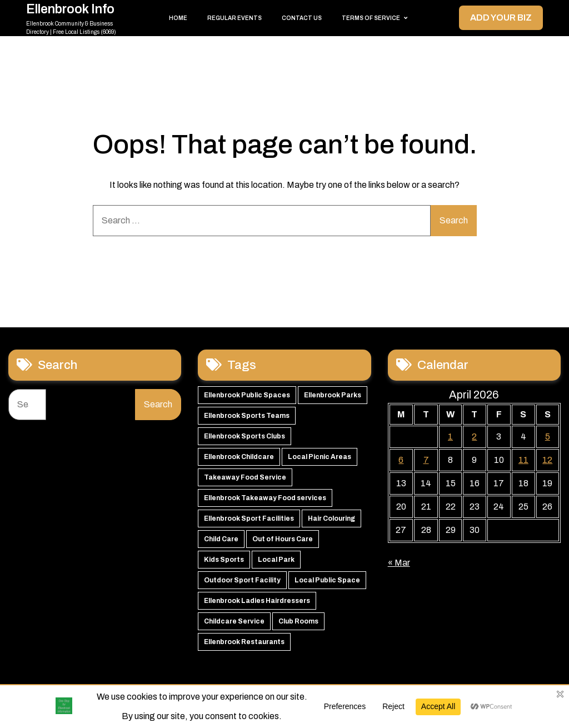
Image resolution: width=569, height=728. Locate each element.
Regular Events (234, 18)
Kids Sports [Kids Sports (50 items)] (224, 560)
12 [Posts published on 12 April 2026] (547, 460)
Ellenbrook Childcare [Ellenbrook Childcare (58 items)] (239, 457)
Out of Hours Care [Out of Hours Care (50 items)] (283, 539)
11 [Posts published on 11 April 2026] (523, 460)
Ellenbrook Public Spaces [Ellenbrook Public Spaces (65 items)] (247, 395)
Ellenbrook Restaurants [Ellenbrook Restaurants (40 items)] (244, 642)
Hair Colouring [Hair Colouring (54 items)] (331, 518)
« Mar (399, 563)
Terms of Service (371, 18)
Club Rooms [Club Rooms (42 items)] (298, 621)
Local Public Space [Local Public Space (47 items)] (327, 580)
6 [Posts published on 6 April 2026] (401, 460)
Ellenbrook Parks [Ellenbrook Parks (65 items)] (333, 395)
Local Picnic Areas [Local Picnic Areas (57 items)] (320, 457)
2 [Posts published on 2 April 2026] (474, 437)
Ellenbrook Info (70, 9)
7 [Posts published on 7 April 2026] (426, 460)
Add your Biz (501, 18)
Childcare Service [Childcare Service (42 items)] (234, 621)
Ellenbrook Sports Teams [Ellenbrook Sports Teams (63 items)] (247, 416)
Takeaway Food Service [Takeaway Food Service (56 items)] (245, 477)
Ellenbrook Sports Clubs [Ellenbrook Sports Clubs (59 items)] (244, 436)
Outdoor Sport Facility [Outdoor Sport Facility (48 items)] (242, 580)
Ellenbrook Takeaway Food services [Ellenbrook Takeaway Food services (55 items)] (265, 498)
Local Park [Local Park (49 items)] (276, 560)
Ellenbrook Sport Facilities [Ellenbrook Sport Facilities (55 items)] (249, 518)
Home (178, 18)
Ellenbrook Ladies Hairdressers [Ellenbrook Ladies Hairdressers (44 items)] (257, 601)
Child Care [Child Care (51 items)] (221, 539)
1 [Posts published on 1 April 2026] (450, 437)
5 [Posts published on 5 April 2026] (548, 437)
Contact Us (302, 18)
